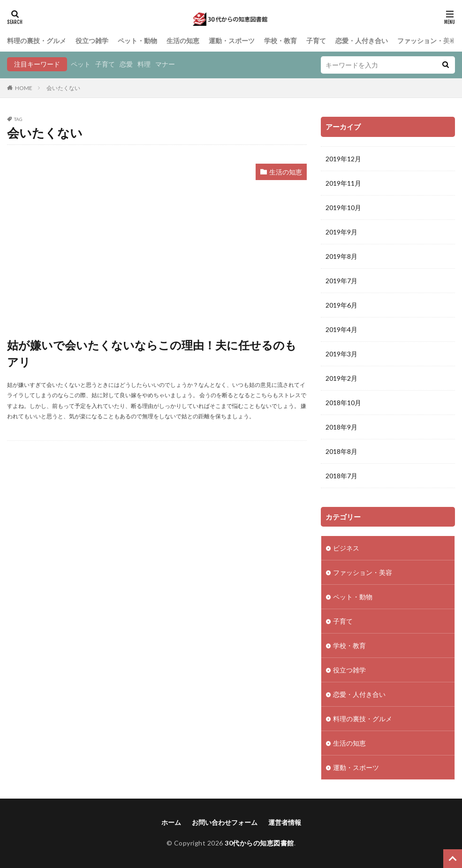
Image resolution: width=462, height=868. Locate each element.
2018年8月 (341, 451)
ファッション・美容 (427, 41)
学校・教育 (280, 41)
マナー (165, 64)
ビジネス (346, 548)
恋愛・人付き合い (362, 41)
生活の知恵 (183, 41)
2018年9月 (341, 427)
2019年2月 (341, 378)
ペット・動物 (137, 41)
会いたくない (63, 88)
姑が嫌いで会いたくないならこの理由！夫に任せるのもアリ (152, 353)
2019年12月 (343, 159)
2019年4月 (341, 329)
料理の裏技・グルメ (37, 41)
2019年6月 (341, 305)
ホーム (171, 822)
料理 (144, 64)
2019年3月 (341, 354)
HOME (24, 88)
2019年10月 (343, 208)
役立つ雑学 (92, 41)
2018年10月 (343, 403)
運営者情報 (285, 822)
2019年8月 (341, 256)
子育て (316, 41)
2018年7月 (341, 476)
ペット (81, 64)
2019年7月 (341, 281)
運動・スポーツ (232, 41)
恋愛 (126, 64)
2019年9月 (341, 232)
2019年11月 (343, 183)
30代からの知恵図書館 (259, 843)
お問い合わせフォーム (225, 822)
